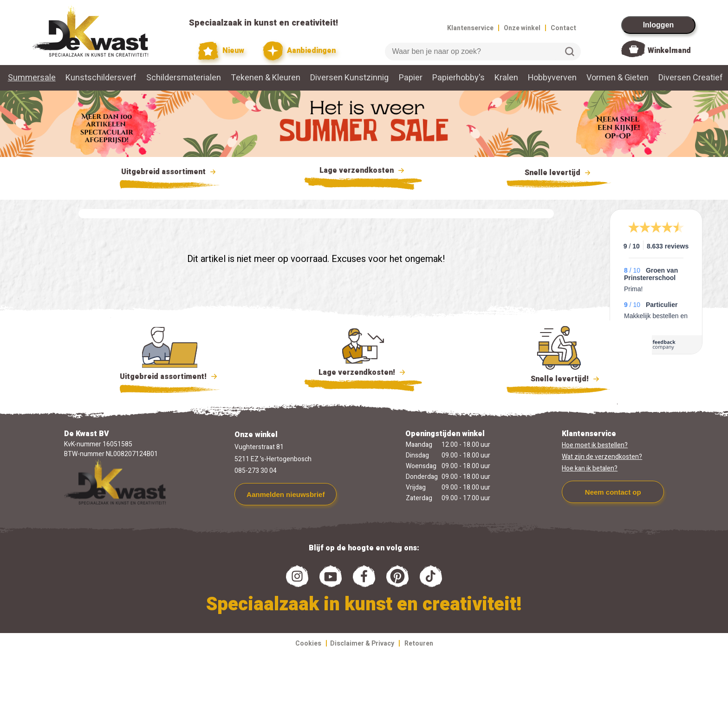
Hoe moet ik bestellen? (595, 445)
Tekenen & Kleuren (266, 78)
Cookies (308, 643)
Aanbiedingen (299, 51)
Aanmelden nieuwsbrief (286, 494)
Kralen (506, 78)
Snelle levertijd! (559, 378)
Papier (411, 78)
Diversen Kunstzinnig (349, 78)
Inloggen (659, 25)
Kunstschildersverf (101, 78)
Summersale (32, 78)
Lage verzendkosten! (363, 374)
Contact (563, 28)
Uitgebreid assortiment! (170, 377)
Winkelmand (669, 51)
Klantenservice (470, 28)
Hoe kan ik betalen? (590, 468)
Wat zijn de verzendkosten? (602, 457)
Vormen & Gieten (617, 78)
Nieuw (221, 51)
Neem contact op (613, 492)
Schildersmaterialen (184, 78)
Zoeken (570, 52)
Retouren (419, 643)
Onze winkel (522, 28)
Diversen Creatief (691, 78)
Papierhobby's (458, 78)
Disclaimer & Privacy (362, 643)
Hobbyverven (552, 78)
